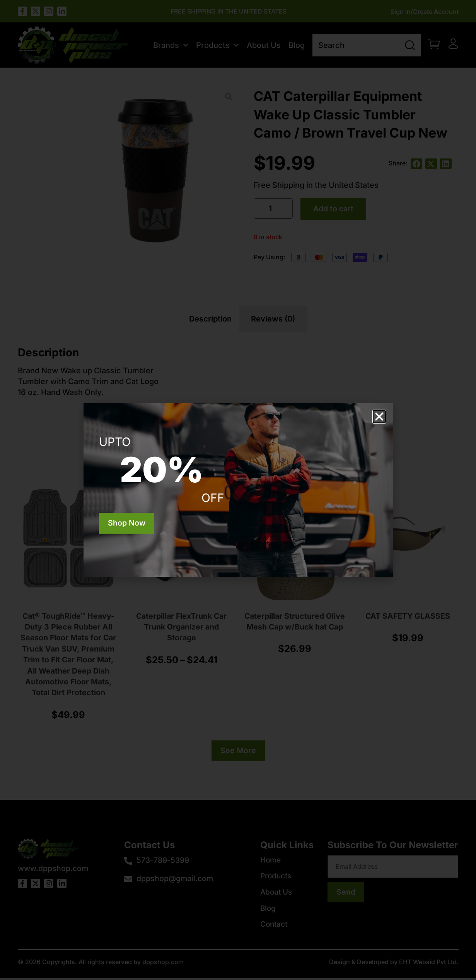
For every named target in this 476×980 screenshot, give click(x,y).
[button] (379, 417)
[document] (238, 490)
